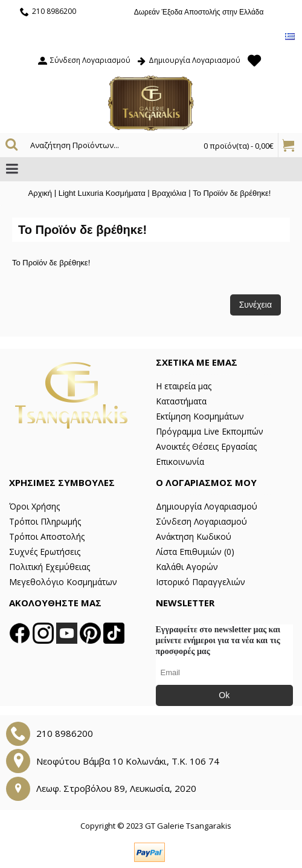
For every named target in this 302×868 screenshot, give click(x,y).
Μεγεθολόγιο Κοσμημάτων (63, 582)
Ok (224, 695)
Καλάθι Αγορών (187, 567)
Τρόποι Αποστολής (47, 536)
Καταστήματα (181, 401)
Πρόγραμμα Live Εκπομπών (210, 431)
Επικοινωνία (180, 462)
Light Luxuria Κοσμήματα (102, 193)
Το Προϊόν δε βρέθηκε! (232, 193)
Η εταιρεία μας (184, 386)
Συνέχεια (255, 305)
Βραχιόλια (169, 193)
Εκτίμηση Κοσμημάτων (200, 416)
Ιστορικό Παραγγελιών (201, 582)
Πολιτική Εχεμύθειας (50, 567)
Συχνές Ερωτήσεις (45, 552)
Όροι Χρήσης (34, 506)
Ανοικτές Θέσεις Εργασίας (206, 446)
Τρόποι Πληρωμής (45, 521)
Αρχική (40, 193)
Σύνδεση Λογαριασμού (201, 521)
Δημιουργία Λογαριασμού (207, 506)
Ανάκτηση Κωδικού (194, 536)
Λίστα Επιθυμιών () (195, 552)
